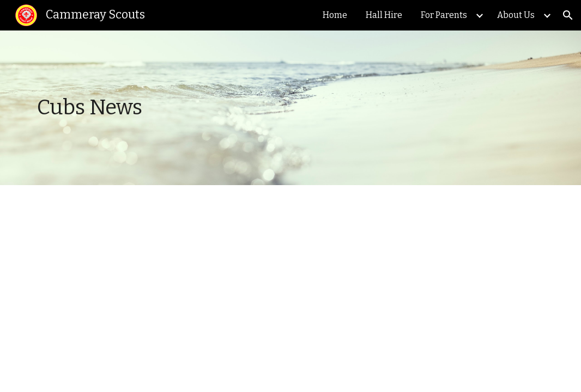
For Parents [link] (444, 15)
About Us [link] (516, 15)
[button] (568, 15)
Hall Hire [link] (384, 15)
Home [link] (335, 15)
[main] (224, 108)
